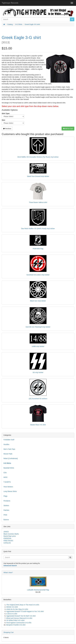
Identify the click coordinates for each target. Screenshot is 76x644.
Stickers (6, 505)
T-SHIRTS (7, 482)
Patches (6, 510)
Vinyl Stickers (8, 487)
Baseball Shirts (9, 468)
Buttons (6, 520)
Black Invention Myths (11, 534)
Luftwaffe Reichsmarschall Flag (38, 590)
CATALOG (7, 543)
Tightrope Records (10, 3)
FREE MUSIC (8, 541)
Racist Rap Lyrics (10, 536)
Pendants (7, 501)
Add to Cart (68, 129)
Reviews (7, 129)
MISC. (6, 477)
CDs (5, 473)
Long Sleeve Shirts (10, 491)
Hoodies (6, 444)
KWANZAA (7, 538)
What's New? (8, 573)
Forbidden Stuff (9, 440)
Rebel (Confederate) (11, 458)
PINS (5, 515)
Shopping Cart (9, 632)
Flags (5, 496)
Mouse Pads (8, 454)
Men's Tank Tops (9, 449)
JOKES (6, 532)
